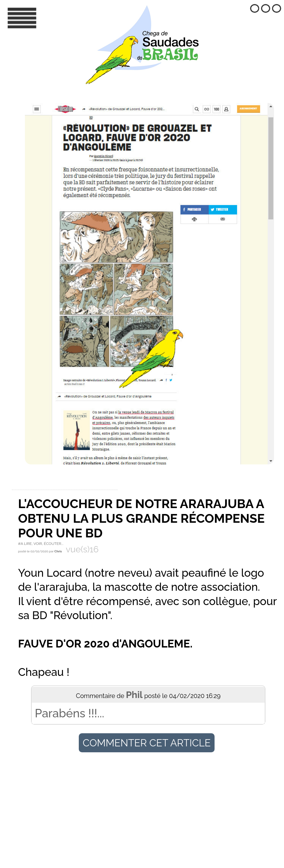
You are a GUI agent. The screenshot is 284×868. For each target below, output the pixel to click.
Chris (59, 551)
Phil (134, 695)
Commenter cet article (147, 743)
